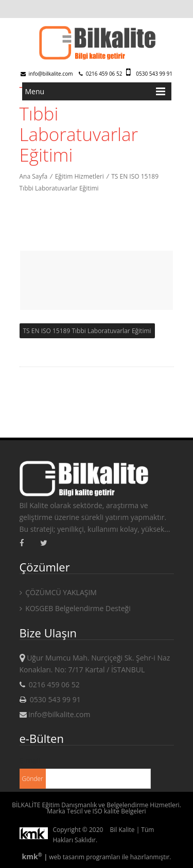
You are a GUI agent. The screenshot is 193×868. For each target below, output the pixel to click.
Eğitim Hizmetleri (80, 176)
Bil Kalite (122, 830)
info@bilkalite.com (47, 74)
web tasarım (67, 857)
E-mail (30, 761)
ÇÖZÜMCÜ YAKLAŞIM (58, 592)
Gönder (33, 779)
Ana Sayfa (34, 176)
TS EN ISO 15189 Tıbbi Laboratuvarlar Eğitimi (87, 331)
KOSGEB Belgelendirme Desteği (75, 608)
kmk (33, 856)
